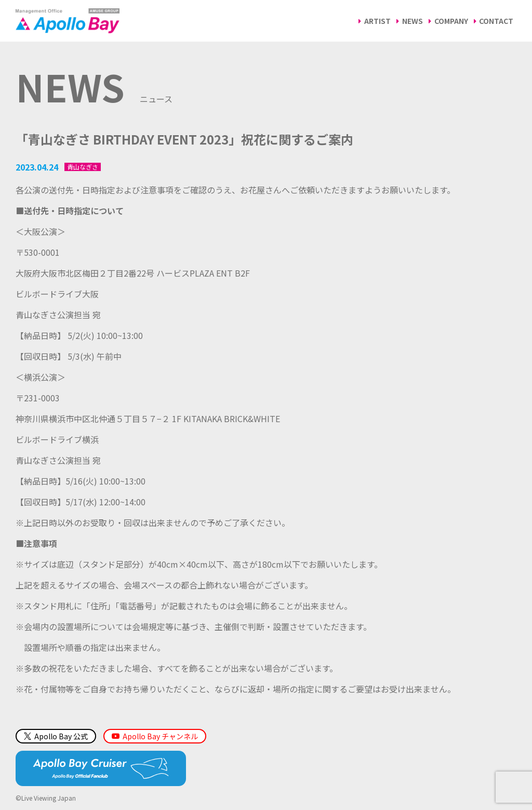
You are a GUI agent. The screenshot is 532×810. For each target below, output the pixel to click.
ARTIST (377, 21)
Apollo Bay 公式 (56, 736)
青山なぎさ (83, 167)
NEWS (413, 21)
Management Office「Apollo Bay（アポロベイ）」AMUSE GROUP (68, 21)
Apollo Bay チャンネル (160, 736)
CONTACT (496, 21)
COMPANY (451, 21)
